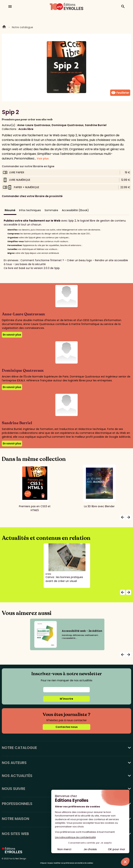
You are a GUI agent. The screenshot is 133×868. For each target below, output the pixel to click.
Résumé (10, 210)
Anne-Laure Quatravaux (34, 125)
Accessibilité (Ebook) (75, 210)
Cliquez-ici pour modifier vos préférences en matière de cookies (67, 863)
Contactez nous (67, 727)
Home (4, 27)
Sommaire (51, 210)
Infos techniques (30, 210)
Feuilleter (120, 93)
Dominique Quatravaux (68, 125)
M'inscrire (66, 699)
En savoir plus (12, 335)
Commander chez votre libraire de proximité (32, 196)
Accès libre (26, 129)
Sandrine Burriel (96, 125)
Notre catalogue (22, 27)
